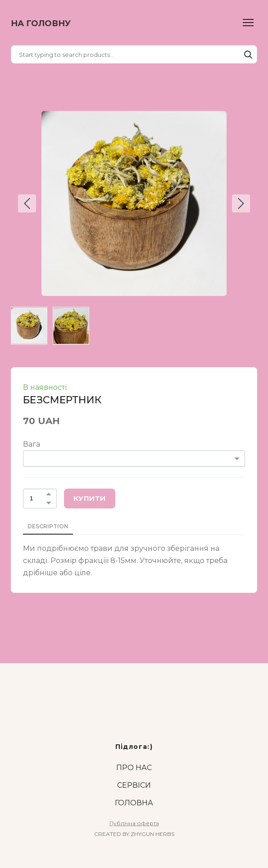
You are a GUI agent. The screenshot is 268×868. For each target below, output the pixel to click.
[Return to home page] (41, 23)
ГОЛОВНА (134, 803)
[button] (248, 55)
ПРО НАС (134, 768)
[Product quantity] (38, 499)
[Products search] (134, 54)
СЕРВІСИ (134, 785)
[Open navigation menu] (248, 23)
